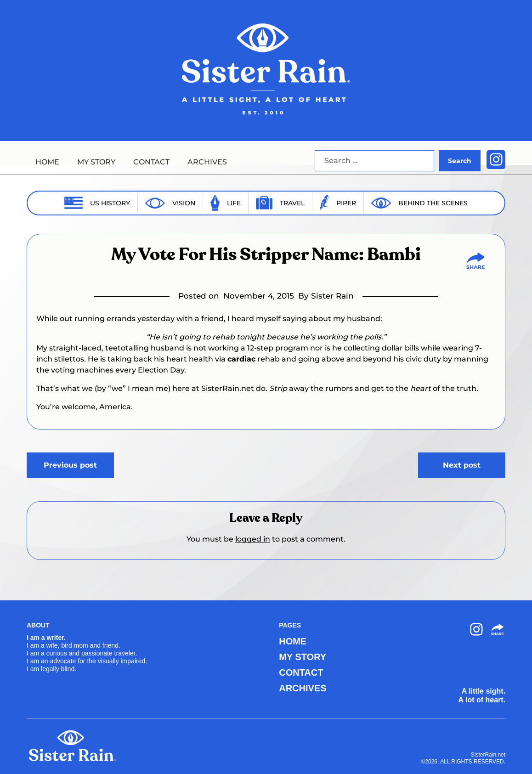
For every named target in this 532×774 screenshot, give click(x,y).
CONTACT (151, 162)
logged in (253, 539)
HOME (47, 162)
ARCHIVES (207, 162)
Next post (462, 465)
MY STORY (96, 162)
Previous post (70, 465)
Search (460, 161)
